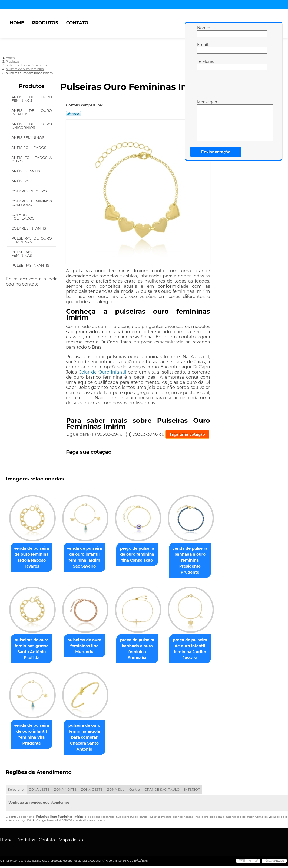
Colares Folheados (23, 216)
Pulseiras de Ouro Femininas (32, 240)
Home (17, 23)
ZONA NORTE (65, 790)
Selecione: (16, 790)
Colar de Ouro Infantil (102, 372)
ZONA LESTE (39, 790)
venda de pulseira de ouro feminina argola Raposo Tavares (33, 558)
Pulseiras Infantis (31, 265)
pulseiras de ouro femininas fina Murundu (88, 646)
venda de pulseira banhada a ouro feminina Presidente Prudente (198, 561)
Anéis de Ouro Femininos (32, 99)
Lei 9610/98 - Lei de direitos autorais (81, 821)
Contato (77, 23)
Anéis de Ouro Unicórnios (32, 126)
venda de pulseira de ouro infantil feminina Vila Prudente (33, 735)
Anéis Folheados (29, 148)
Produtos (45, 23)
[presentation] (231, 86)
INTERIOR (192, 790)
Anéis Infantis (26, 171)
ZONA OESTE (92, 790)
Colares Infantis (29, 228)
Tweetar (73, 114)
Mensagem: (203, 120)
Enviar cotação (216, 152)
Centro (135, 790)
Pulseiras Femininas (22, 253)
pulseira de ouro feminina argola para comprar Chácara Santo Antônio (88, 738)
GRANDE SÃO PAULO (162, 790)
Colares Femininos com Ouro (32, 203)
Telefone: (203, 65)
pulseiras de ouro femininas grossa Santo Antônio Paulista (33, 649)
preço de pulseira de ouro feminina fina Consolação (143, 555)
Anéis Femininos (28, 137)
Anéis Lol (21, 181)
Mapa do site (72, 841)
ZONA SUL (116, 790)
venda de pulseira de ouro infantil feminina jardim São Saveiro (88, 558)
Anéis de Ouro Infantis (32, 112)
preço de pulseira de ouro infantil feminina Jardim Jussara (197, 649)
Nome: (203, 31)
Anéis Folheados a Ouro (32, 159)
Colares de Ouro (29, 191)
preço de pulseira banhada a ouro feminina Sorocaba (143, 646)
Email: (203, 48)
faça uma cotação (187, 434)
